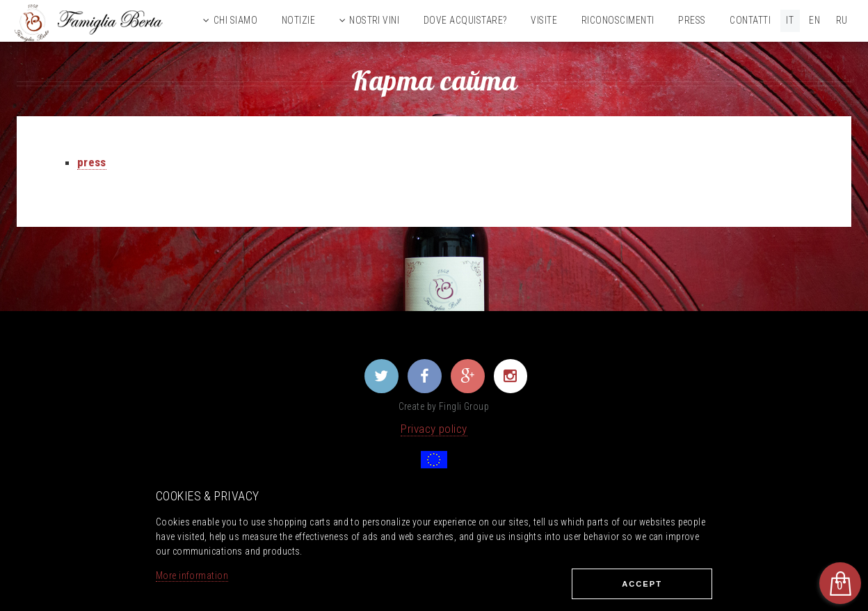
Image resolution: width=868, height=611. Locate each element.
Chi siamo (235, 20)
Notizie (298, 20)
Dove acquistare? (465, 20)
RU (842, 20)
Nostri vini (374, 20)
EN (814, 20)
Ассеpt (642, 584)
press (92, 162)
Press (692, 20)
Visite (544, 20)
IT (790, 20)
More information (192, 576)
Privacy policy (434, 429)
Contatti (750, 20)
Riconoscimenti (618, 20)
